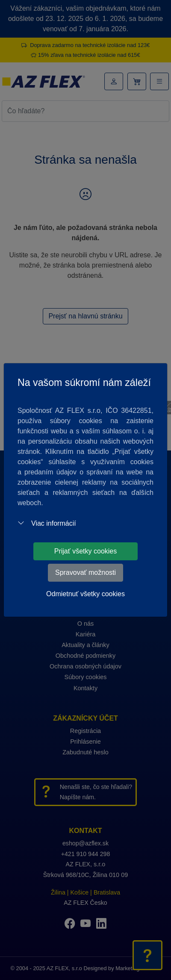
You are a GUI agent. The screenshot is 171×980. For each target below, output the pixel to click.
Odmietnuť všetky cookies (85, 594)
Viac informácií (47, 523)
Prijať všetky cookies (86, 551)
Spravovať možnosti (85, 572)
